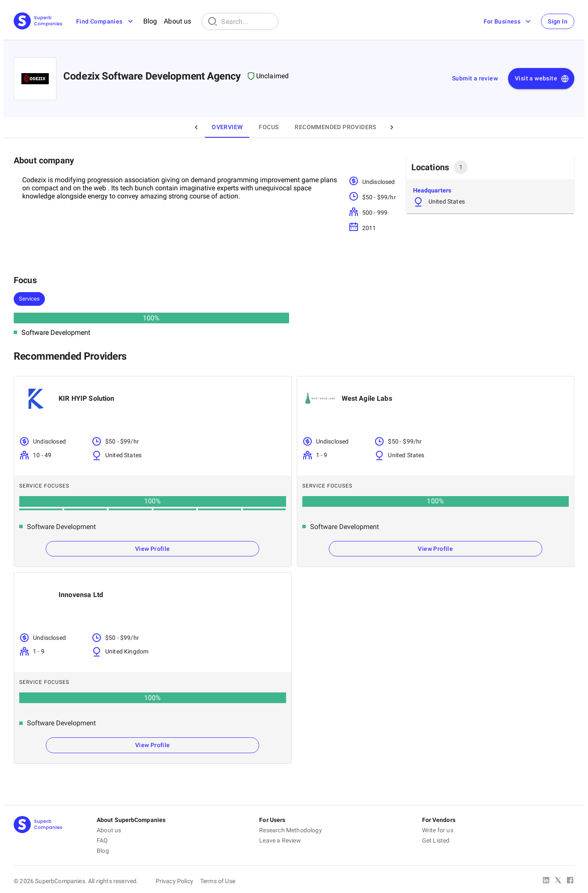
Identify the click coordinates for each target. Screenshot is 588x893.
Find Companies (105, 21)
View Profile (153, 549)
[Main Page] (38, 22)
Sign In (558, 21)
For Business (508, 21)
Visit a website (542, 79)
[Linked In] (546, 881)
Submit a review (475, 78)
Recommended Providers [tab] (335, 127)
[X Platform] (558, 881)
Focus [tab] (269, 127)
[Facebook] (570, 881)
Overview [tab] (227, 127)
